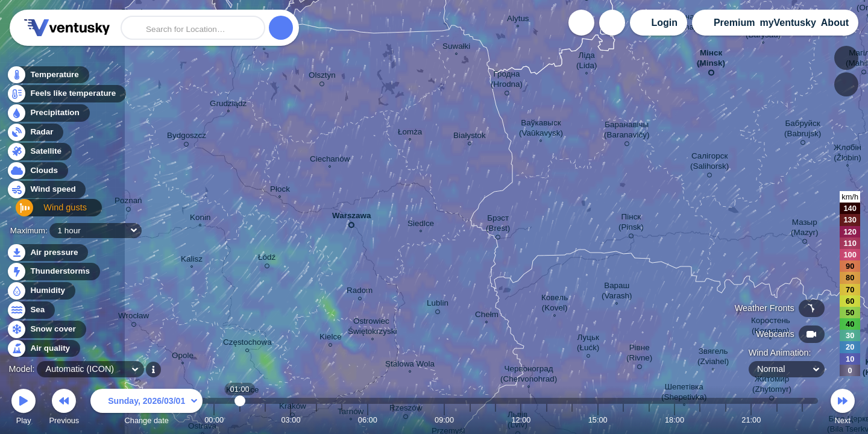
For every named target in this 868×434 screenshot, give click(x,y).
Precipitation (48, 117)
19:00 (700, 420)
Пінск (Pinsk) (631, 224)
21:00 (751, 420)
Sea (30, 310)
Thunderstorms (53, 272)
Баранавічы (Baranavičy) (627, 132)
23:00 (802, 420)
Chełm (487, 316)
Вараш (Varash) (617, 292)
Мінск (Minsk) (711, 60)
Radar (35, 135)
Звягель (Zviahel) (713, 358)
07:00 (393, 420)
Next (843, 408)
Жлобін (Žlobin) (848, 154)
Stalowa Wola (410, 365)
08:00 (419, 420)
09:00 (444, 420)
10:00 (470, 420)
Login (664, 23)
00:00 (214, 420)
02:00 (265, 420)
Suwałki (456, 48)
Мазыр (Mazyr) (805, 229)
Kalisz (192, 260)
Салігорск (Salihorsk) (709, 163)
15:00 (598, 420)
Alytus (518, 20)
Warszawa (351, 218)
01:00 (240, 420)
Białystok (470, 137)
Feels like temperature (66, 97)
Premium (734, 23)
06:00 (368, 420)
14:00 (572, 420)
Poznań (128, 203)
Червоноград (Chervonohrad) (529, 375)
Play (24, 408)
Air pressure (47, 253)
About (835, 23)
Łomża (410, 133)
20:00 (726, 420)
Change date (146, 408)
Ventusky (65, 28)
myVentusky (788, 23)
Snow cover (46, 329)
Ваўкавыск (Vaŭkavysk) (541, 129)
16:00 (623, 420)
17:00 (649, 420)
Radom (360, 292)
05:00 (342, 420)
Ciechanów (330, 160)
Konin (200, 219)
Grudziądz (228, 105)
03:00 (291, 420)
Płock (280, 190)
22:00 (777, 420)
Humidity (41, 291)
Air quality (43, 349)
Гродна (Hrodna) (507, 81)
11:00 (495, 420)
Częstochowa (247, 344)
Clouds (37, 174)
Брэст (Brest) (498, 225)
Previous (64, 408)
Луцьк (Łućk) (588, 344)
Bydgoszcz (187, 137)
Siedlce (421, 225)
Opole (183, 357)
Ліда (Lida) (587, 62)
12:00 (521, 420)
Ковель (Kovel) (555, 304)
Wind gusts (45, 212)
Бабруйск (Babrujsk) (803, 131)
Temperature (48, 78)
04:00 (316, 420)
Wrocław (134, 318)
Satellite (39, 155)
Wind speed (46, 193)
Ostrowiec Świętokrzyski (372, 328)
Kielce (331, 338)
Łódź (267, 259)
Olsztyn (322, 77)
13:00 (547, 420)
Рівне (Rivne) (639, 355)
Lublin (438, 305)
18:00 (675, 420)
